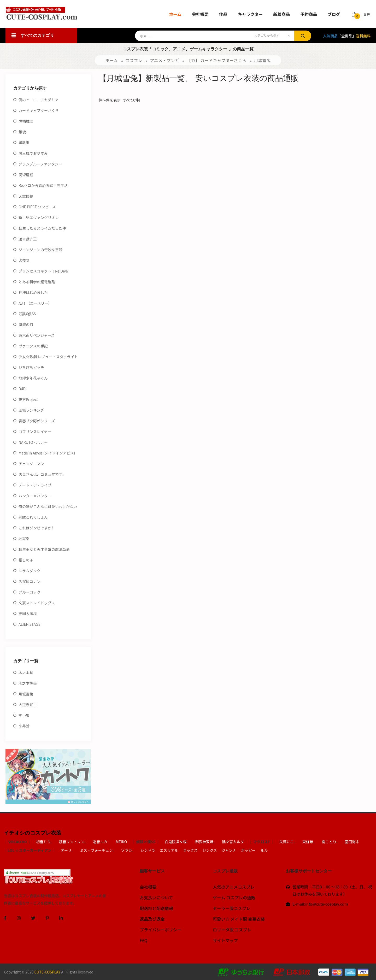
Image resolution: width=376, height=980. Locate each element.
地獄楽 (24, 539)
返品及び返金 (152, 919)
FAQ (144, 940)
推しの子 (26, 560)
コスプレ (134, 60)
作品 (223, 14)
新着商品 (281, 14)
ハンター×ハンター (35, 496)
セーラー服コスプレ (232, 908)
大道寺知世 (28, 705)
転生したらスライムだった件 (42, 228)
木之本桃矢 (28, 683)
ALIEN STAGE (30, 624)
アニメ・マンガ (164, 60)
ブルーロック (30, 592)
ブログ (334, 14)
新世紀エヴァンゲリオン (39, 217)
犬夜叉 (24, 260)
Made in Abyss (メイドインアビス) (47, 453)
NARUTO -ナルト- (33, 442)
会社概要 (200, 14)
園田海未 (352, 842)
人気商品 (330, 36)
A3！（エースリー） (35, 303)
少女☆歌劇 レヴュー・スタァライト (48, 357)
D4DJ (23, 389)
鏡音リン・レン (72, 842)
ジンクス (210, 850)
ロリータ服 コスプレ (232, 930)
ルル (264, 850)
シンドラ (148, 850)
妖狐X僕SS (27, 314)
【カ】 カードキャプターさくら (216, 60)
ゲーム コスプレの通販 (234, 898)
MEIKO (121, 842)
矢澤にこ (287, 842)
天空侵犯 (26, 196)
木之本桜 (26, 672)
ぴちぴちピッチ (31, 367)
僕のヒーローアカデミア (39, 100)
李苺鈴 (24, 726)
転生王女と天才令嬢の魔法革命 (44, 549)
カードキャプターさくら (39, 110)
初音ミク (43, 842)
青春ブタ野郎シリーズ (37, 421)
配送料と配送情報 (156, 908)
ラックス (190, 850)
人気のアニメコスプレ (234, 887)
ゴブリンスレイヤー (35, 432)
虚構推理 (26, 121)
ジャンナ (229, 850)
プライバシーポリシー (161, 930)
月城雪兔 (262, 60)
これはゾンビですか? (36, 528)
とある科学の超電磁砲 (37, 282)
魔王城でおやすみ (33, 153)
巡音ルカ (100, 842)
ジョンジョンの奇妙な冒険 (40, 250)
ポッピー (248, 850)
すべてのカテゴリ (32, 36)
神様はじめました (33, 292)
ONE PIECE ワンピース (37, 207)
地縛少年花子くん (33, 378)
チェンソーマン (31, 464)
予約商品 (309, 14)
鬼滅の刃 (26, 324)
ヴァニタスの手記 (33, 346)
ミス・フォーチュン (96, 850)
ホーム (175, 14)
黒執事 (24, 143)
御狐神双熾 (204, 842)
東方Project (28, 399)
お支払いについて (156, 898)
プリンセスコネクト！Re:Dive (43, 271)
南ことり (329, 842)
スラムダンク (30, 571)
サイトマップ (225, 940)
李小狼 (24, 715)
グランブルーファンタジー (40, 164)
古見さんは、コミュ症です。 (42, 474)
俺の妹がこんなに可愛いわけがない (48, 506)
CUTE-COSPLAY (47, 972)
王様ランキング (31, 410)
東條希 (308, 842)
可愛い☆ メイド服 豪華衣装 (239, 919)
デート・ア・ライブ (35, 485)
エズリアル (169, 850)
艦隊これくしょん (33, 517)
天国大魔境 (28, 613)
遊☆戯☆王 (28, 239)
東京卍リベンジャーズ (37, 335)
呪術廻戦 (26, 175)
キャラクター (250, 14)
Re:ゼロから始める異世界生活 (43, 185)
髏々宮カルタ (233, 842)
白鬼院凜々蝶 (176, 842)
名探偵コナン (30, 581)
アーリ (66, 850)
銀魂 (22, 132)
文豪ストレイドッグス (37, 603)
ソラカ (126, 850)
